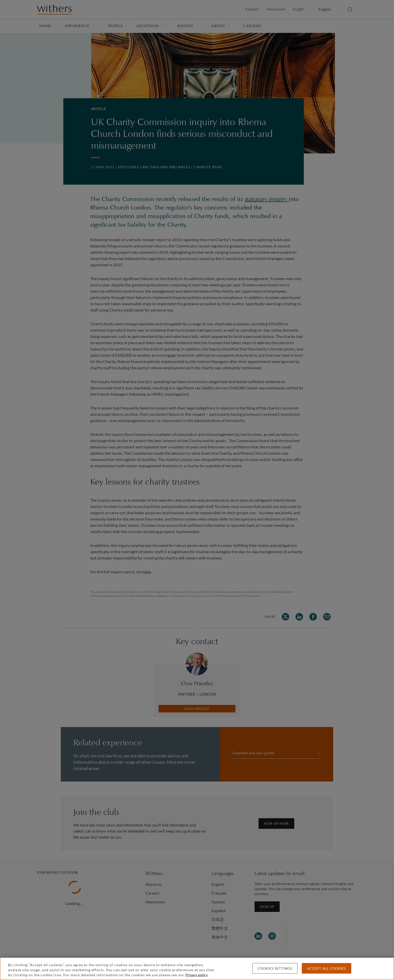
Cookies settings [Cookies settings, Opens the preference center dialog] (275, 968)
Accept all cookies (327, 968)
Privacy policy (196, 975)
